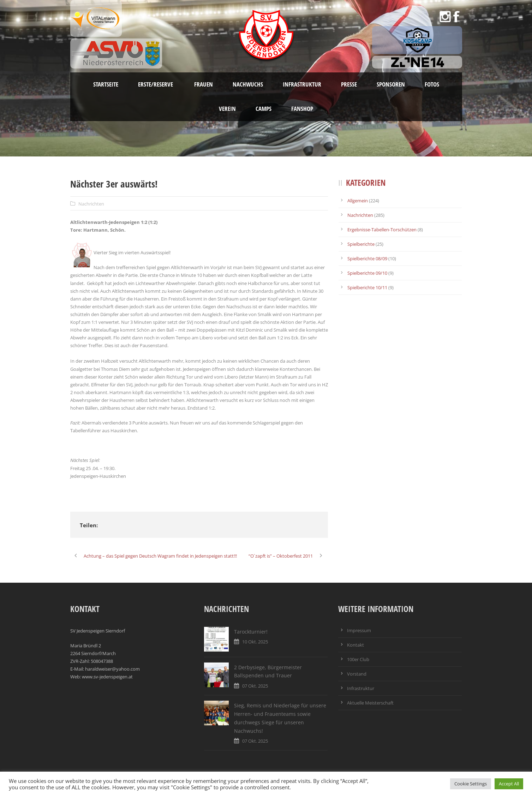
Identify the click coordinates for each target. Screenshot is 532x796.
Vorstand (357, 674)
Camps (264, 109)
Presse (349, 84)
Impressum (359, 630)
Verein (227, 109)
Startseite (106, 84)
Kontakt (355, 645)
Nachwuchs (248, 84)
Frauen (204, 84)
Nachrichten (91, 204)
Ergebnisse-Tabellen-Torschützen (382, 230)
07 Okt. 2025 (255, 686)
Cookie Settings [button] (471, 784)
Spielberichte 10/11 (367, 287)
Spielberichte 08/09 (367, 259)
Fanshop (302, 109)
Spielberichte (361, 244)
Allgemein (358, 201)
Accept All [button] (509, 784)
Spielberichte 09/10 (367, 273)
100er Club (358, 659)
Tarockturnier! (251, 632)
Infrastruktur (302, 84)
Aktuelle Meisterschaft (370, 703)
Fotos (432, 84)
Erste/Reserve (156, 84)
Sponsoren (391, 84)
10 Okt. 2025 (255, 642)
